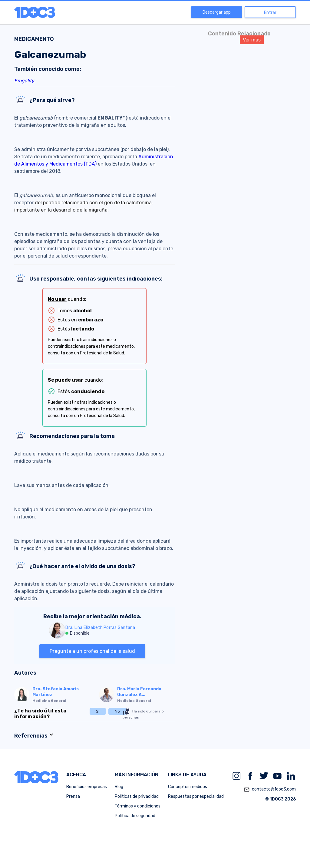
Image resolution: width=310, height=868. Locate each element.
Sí (98, 711)
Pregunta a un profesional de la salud (92, 651)
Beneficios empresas (87, 787)
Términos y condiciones (138, 806)
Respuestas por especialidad (196, 796)
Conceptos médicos (188, 787)
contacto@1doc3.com (270, 790)
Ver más (252, 40)
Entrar (270, 13)
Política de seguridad (135, 816)
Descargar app (217, 12)
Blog (119, 787)
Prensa (73, 796)
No (117, 711)
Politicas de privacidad (137, 796)
